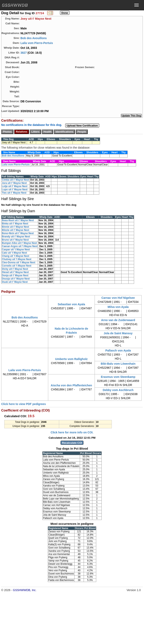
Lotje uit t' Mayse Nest (15, 186)
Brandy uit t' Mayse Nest (16, 237)
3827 (24, 53)
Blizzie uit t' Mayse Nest (15, 230)
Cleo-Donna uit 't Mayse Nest (19, 263)
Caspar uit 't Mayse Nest (16, 250)
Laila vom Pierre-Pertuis (37, 43)
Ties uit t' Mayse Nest (14, 193)
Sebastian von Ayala (71, 304)
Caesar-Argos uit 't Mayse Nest (20, 246)
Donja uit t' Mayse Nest (15, 275)
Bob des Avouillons (34, 38)
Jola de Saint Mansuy (118, 333)
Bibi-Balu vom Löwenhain (118, 364)
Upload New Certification (82, 126)
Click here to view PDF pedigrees (23, 404)
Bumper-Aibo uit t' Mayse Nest (19, 243)
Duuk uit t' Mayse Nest (15, 282)
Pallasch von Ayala (118, 350)
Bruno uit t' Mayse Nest (15, 240)
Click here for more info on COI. (72, 432)
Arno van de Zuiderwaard (118, 320)
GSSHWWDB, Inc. (25, 590)
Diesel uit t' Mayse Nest (15, 272)
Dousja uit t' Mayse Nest (16, 279)
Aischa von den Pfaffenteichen (71, 385)
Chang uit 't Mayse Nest (15, 256)
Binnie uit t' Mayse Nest (15, 227)
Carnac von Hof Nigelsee (118, 298)
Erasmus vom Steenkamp (118, 377)
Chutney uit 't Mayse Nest (17, 259)
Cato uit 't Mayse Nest (14, 253)
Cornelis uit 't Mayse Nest (17, 266)
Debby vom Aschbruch (118, 390)
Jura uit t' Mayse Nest (14, 183)
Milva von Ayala (118, 307)
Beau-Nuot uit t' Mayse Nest (18, 220)
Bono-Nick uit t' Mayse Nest (18, 233)
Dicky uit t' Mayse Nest (15, 269)
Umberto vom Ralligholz (71, 359)
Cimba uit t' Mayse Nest (15, 180)
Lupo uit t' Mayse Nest (15, 190)
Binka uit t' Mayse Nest (15, 224)
